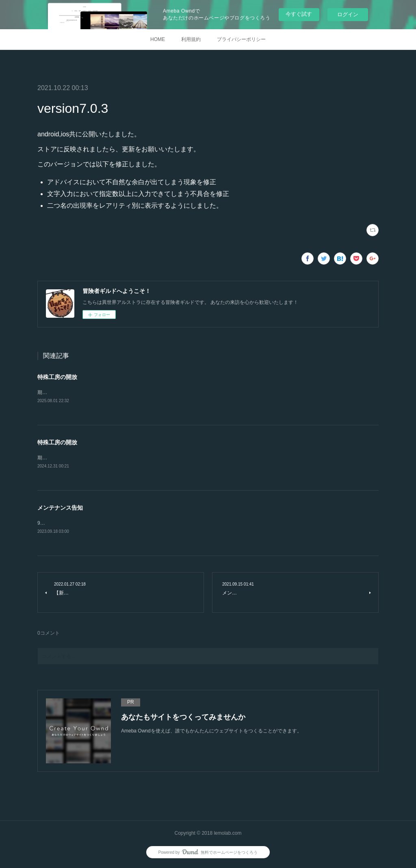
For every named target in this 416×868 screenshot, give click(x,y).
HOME (158, 39)
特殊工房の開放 (57, 377)
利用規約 (191, 39)
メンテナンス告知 (60, 508)
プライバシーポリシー (241, 39)
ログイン (348, 14)
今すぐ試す (299, 14)
